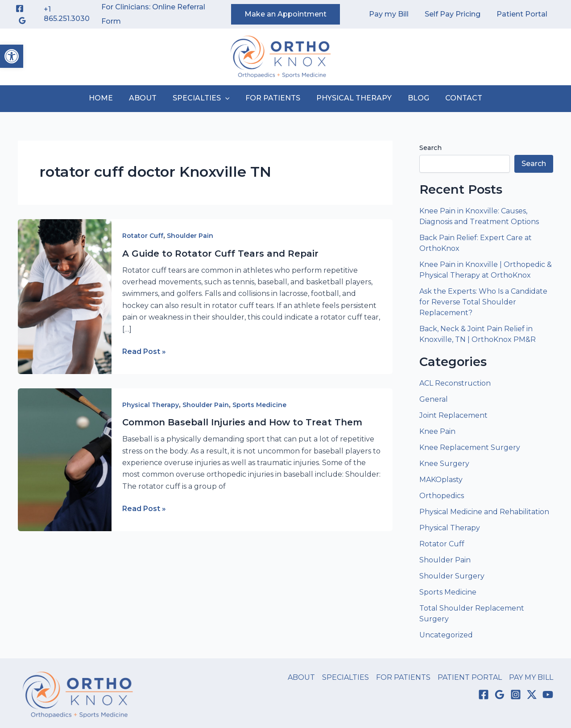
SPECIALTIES (203, 98)
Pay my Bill (393, 14)
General (434, 399)
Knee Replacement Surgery (470, 447)
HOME (106, 98)
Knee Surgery (444, 464)
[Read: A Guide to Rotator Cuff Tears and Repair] (65, 296)
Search (430, 148)
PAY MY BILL (531, 677)
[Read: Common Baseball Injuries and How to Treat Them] (65, 459)
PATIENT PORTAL (470, 677)
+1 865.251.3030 (67, 14)
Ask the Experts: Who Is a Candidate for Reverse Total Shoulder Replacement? (483, 302)
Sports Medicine (259, 405)
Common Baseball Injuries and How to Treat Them (242, 422)
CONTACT (458, 98)
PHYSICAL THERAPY (352, 98)
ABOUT (146, 98)
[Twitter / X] (532, 695)
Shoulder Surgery (452, 576)
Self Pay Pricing (455, 14)
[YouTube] (548, 695)
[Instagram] (516, 695)
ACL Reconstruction (456, 383)
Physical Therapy (151, 405)
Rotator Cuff (143, 236)
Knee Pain (437, 431)
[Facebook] (20, 8)
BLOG (415, 98)
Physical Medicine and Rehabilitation (484, 512)
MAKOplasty (441, 480)
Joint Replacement (453, 415)
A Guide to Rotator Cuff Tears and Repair (220, 254)
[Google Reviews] (22, 21)
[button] (12, 56)
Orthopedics (442, 496)
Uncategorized (446, 635)
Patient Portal (523, 14)
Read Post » (144, 352)
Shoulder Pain (190, 236)
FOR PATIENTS (273, 98)
